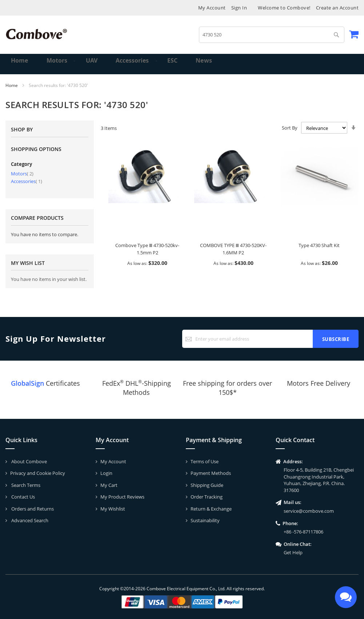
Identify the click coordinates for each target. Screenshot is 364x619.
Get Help (293, 552)
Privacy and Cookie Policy (38, 473)
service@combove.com (309, 511)
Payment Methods (211, 473)
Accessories (27, 181)
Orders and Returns (32, 509)
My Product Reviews (122, 497)
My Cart (109, 485)
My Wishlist (113, 509)
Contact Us (23, 497)
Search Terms (25, 485)
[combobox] (272, 35)
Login (106, 473)
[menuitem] (54, 64)
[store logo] (36, 34)
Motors (22, 174)
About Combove (29, 461)
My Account (212, 8)
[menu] (182, 64)
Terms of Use (205, 461)
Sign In (239, 8)
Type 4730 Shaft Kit (319, 245)
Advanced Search (29, 520)
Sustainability (205, 520)
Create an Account (337, 8)
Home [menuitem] (21, 64)
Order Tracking (207, 497)
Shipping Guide (207, 485)
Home (12, 85)
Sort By (290, 128)
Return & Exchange (211, 509)
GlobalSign (27, 383)
